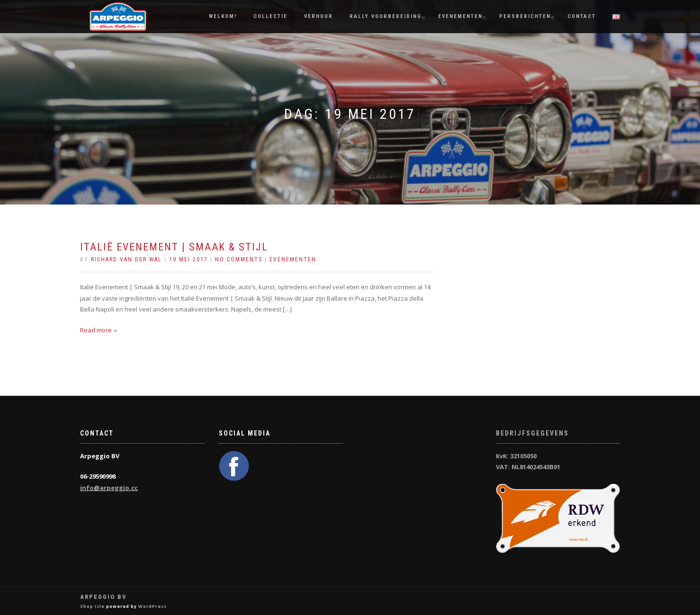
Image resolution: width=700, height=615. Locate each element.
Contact (582, 16)
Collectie (270, 16)
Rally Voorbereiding (386, 16)
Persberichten (525, 16)
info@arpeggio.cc (109, 488)
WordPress (153, 606)
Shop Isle (92, 606)
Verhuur (319, 16)
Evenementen (460, 16)
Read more (96, 330)
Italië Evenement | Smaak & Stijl (174, 247)
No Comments (239, 259)
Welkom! (223, 16)
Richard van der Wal (126, 259)
